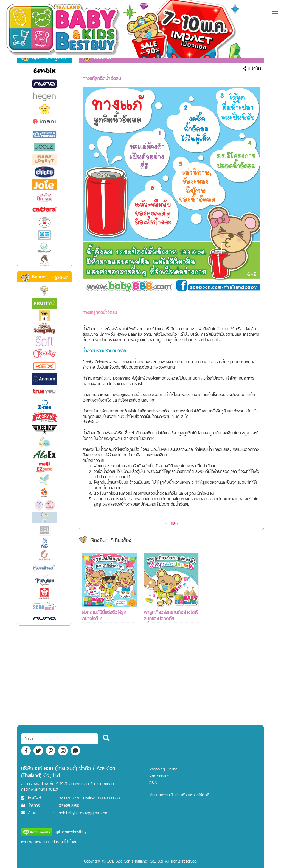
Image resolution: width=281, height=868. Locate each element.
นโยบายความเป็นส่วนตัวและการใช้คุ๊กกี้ (179, 795)
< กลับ (172, 523)
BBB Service (159, 776)
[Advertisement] (233, 635)
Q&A (153, 783)
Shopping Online (163, 769)
